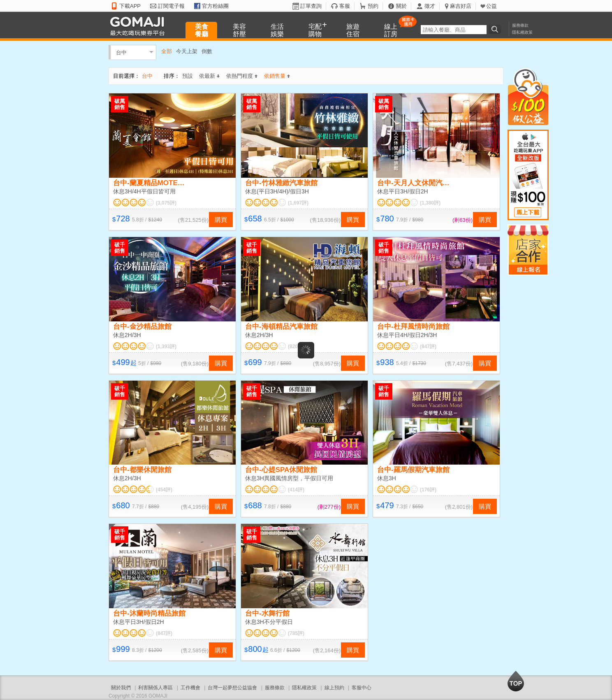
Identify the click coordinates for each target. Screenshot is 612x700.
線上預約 (334, 688)
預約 (373, 6)
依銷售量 (277, 76)
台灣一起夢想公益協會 (232, 688)
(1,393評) (166, 347)
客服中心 (362, 688)
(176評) (428, 490)
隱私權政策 (522, 32)
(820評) (296, 347)
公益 (491, 6)
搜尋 (496, 29)
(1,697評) (298, 203)
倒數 (207, 51)
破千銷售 (120, 248)
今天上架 (187, 51)
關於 (401, 6)
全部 (167, 51)
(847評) (428, 347)
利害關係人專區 (155, 688)
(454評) (164, 490)
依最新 (209, 76)
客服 (345, 6)
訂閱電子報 (171, 6)
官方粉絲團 (215, 6)
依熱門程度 (242, 76)
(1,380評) (430, 203)
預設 (188, 76)
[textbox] (454, 30)
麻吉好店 (461, 6)
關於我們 (121, 688)
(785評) (296, 633)
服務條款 (520, 25)
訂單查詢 (311, 6)
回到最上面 (516, 681)
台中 (121, 52)
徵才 (430, 6)
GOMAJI (139, 26)
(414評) (296, 490)
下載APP (130, 6)
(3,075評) (166, 203)
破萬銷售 (120, 104)
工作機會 (190, 688)
